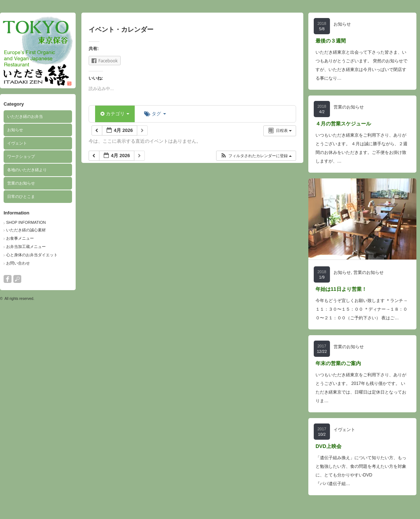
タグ (155, 114)
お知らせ (15, 130)
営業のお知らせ (21, 183)
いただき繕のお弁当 (25, 116)
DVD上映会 (329, 446)
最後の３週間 (331, 41)
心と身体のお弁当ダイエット (32, 255)
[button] (256, 156)
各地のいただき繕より (27, 170)
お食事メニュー (20, 238)
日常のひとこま (21, 196)
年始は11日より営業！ (341, 289)
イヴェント (17, 143)
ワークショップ (21, 156)
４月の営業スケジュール (343, 124)
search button (17, 279)
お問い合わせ (18, 263)
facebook (8, 279)
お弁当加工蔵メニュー (26, 247)
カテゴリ (115, 114)
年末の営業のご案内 (338, 363)
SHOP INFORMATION (26, 222)
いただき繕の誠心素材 (26, 230)
